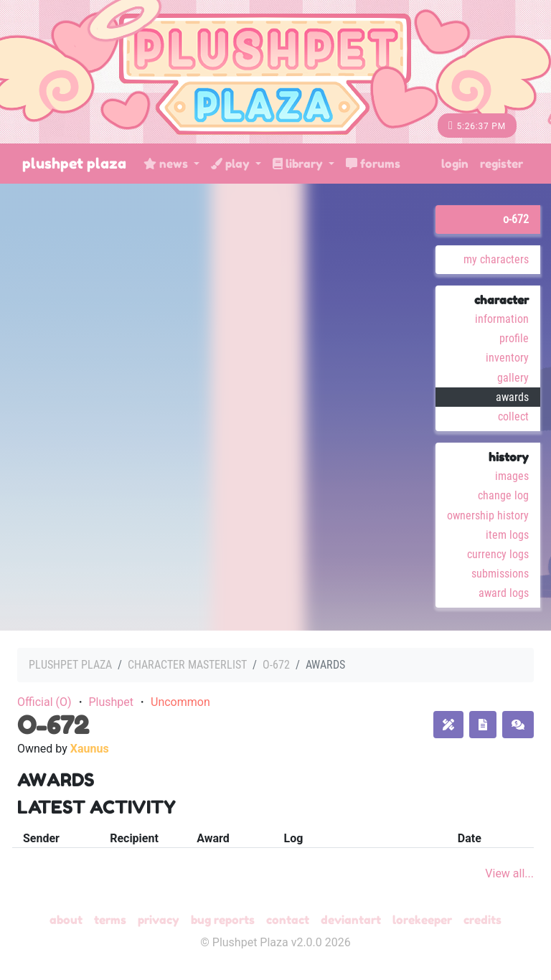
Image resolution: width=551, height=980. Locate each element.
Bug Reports (223, 920)
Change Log (503, 495)
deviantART (351, 920)
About (66, 920)
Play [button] (232, 164)
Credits (482, 920)
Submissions (500, 574)
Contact (288, 920)
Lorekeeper (422, 920)
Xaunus (90, 749)
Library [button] (299, 164)
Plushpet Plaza (74, 164)
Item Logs (507, 535)
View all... (509, 873)
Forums (373, 164)
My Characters (496, 259)
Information (502, 319)
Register (501, 164)
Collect (513, 416)
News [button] (167, 164)
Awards (512, 397)
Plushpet (111, 702)
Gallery (513, 378)
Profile (514, 338)
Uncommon (180, 702)
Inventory (507, 358)
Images (512, 476)
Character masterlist (187, 665)
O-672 (516, 219)
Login (455, 164)
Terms (110, 920)
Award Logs (504, 593)
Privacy (159, 920)
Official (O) (44, 702)
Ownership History (488, 515)
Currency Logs (498, 554)
